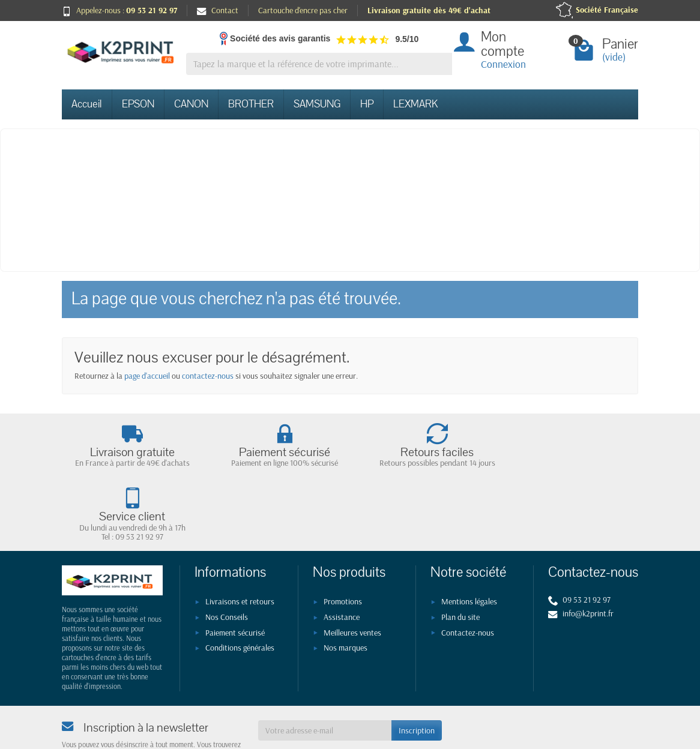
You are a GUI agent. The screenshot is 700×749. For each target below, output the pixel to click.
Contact (218, 10)
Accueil (87, 104)
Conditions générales (240, 584)
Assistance (342, 553)
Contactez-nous (468, 568)
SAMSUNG (317, 104)
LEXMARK (415, 104)
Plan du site (460, 553)
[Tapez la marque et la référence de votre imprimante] (319, 64)
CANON (191, 104)
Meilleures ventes (352, 568)
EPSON (138, 104)
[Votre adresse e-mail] (325, 666)
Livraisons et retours (240, 538)
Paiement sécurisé (235, 568)
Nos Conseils (227, 553)
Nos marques (345, 584)
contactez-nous (208, 376)
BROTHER (251, 104)
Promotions (343, 538)
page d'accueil (147, 376)
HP (367, 104)
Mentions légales (469, 538)
